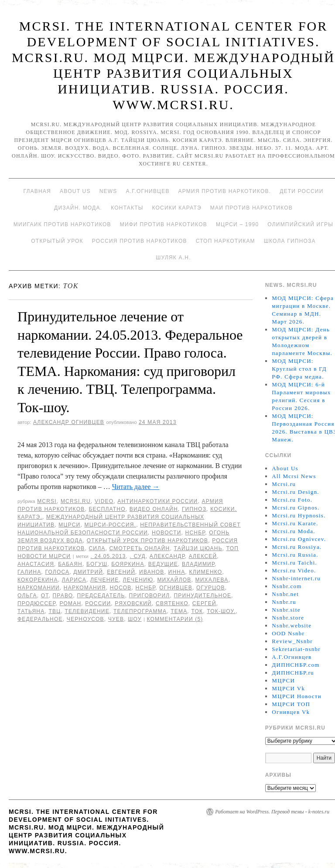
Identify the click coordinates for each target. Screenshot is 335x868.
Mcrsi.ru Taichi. (294, 563)
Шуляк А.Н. (173, 258)
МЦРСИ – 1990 (237, 224)
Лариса (74, 580)
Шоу (135, 619)
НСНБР (195, 533)
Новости (167, 533)
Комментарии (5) (175, 619)
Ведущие (163, 564)
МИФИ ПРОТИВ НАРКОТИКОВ (164, 224)
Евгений (121, 572)
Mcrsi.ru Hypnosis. (299, 515)
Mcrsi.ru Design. (296, 492)
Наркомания (85, 588)
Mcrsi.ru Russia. (295, 555)
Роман (71, 603)
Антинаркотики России (157, 501)
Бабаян (70, 564)
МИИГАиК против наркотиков (62, 224)
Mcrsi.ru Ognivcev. (299, 539)
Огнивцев (176, 588)
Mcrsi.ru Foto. (292, 500)
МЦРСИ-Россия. (110, 525)
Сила (97, 548)
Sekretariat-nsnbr (296, 649)
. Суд (138, 556)
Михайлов (174, 580)
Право (63, 596)
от (45, 596)
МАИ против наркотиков (251, 208)
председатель (101, 596)
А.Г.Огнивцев (147, 191)
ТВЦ (55, 611)
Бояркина (128, 564)
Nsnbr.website (292, 625)
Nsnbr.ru (284, 602)
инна (177, 572)
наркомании (39, 588)
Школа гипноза (290, 241)
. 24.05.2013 (108, 556)
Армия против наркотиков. (225, 191)
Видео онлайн (154, 509)
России (98, 603)
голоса (57, 572)
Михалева (212, 580)
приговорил (150, 596)
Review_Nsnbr (292, 641)
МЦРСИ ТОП (291, 704)
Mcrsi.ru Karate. (295, 523)
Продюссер (36, 603)
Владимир (198, 564)
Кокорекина (38, 580)
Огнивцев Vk (291, 712)
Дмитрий (88, 572)
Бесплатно (107, 509)
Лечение (105, 580)
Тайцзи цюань (198, 548)
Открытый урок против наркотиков (147, 541)
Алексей (203, 556)
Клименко (205, 572)
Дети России (301, 191)
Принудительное (203, 596)
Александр (167, 556)
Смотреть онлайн (140, 548)
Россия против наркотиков (140, 241)
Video (104, 501)
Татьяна (31, 611)
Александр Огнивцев (69, 422)
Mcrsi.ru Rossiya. (297, 547)
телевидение (87, 611)
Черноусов (85, 619)
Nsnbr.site (286, 610)
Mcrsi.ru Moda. (293, 531)
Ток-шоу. (221, 611)
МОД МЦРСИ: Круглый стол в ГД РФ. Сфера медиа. (299, 369)
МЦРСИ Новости (297, 696)
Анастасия (36, 564)
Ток (197, 611)
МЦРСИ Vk (288, 688)
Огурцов (211, 588)
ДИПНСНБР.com (296, 665)
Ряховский (133, 603)
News (108, 191)
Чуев (116, 619)
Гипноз (194, 509)
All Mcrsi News (294, 476)
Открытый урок (57, 241)
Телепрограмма (140, 611)
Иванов (152, 572)
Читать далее (136, 487)
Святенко (172, 603)
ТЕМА (179, 611)
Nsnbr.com (287, 586)
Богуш (97, 564)
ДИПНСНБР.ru (293, 673)
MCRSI (47, 501)
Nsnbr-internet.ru (296, 578)
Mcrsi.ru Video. (294, 570)
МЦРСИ (69, 525)
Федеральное (40, 619)
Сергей (204, 603)
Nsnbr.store (288, 618)
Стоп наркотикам (226, 241)
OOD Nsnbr (288, 633)
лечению (138, 580)
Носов (121, 588)
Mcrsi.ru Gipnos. (296, 508)
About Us (75, 191)
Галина (29, 572)
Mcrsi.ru (76, 501)
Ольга (27, 596)
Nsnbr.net (285, 594)
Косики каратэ (177, 208)
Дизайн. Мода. (78, 208)
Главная (37, 191)
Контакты (127, 208)
